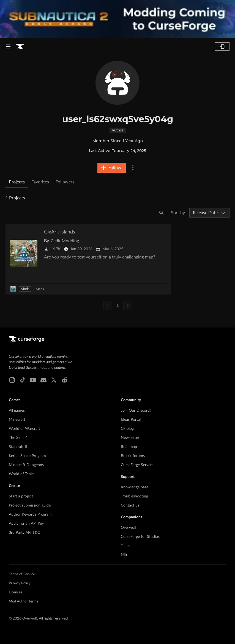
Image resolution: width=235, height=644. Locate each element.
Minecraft (17, 420)
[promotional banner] (117, 19)
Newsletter (130, 438)
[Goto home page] (20, 46)
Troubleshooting (134, 496)
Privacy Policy (20, 583)
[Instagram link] (12, 380)
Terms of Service (22, 574)
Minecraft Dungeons (26, 465)
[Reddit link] (64, 380)
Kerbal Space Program (27, 456)
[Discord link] (43, 380)
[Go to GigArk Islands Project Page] (88, 259)
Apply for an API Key (26, 524)
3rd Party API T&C (24, 533)
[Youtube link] (33, 380)
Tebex (126, 546)
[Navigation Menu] (8, 46)
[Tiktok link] (23, 380)
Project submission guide (30, 505)
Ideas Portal (131, 420)
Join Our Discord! (136, 411)
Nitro (125, 555)
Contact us (130, 505)
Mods (25, 289)
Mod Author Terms (24, 602)
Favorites (40, 182)
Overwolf (129, 528)
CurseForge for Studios (140, 537)
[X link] (54, 380)
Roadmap (129, 447)
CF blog (127, 429)
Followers (65, 182)
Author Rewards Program (30, 514)
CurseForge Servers (137, 465)
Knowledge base (135, 487)
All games (17, 411)
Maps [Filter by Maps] (40, 289)
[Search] (162, 213)
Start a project (21, 496)
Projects (17, 182)
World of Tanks (22, 474)
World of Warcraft (24, 429)
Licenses (16, 592)
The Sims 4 (18, 438)
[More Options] (133, 168)
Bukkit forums (133, 456)
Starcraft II (18, 447)
